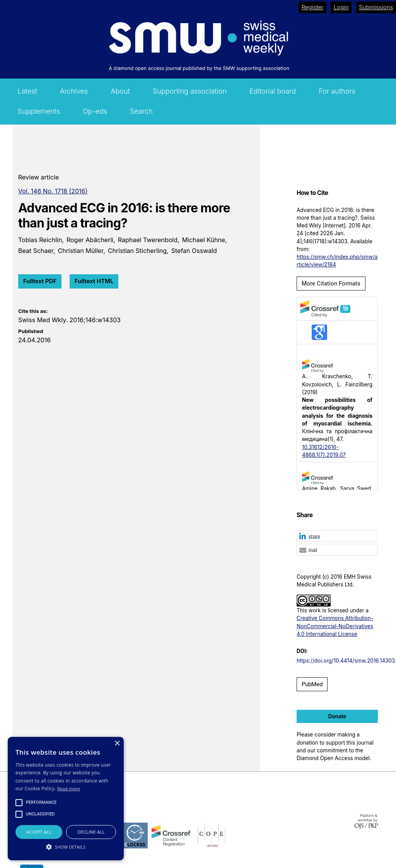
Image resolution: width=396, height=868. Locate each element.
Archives (74, 91)
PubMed (312, 684)
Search (141, 111)
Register (313, 7)
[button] (337, 537)
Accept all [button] (39, 832)
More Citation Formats (331, 284)
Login (341, 7)
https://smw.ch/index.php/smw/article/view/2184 (337, 261)
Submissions (376, 7)
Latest (27, 91)
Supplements (39, 111)
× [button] (117, 744)
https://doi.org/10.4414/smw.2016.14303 (346, 661)
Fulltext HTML (94, 281)
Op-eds (95, 111)
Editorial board (273, 91)
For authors (337, 91)
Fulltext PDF (40, 281)
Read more (69, 789)
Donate (337, 716)
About (120, 91)
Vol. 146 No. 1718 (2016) (53, 191)
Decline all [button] (91, 832)
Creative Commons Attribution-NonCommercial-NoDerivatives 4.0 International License (335, 626)
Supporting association (190, 91)
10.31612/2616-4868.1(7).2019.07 (324, 451)
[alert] (66, 799)
